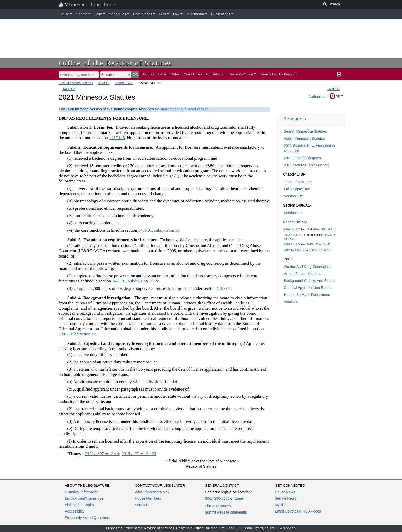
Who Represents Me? (152, 492)
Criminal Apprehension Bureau (308, 288)
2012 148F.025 (293, 250)
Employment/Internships (84, 498)
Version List (293, 196)
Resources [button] (295, 119)
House (64, 14)
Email (239, 498)
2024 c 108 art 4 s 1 (325, 229)
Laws (163, 74)
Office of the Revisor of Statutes (116, 63)
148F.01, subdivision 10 (159, 230)
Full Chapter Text (297, 189)
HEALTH (104, 83)
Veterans (291, 302)
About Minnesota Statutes (304, 139)
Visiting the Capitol (80, 505)
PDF (337, 97)
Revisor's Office (241, 74)
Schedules (118, 14)
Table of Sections (298, 182)
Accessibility (75, 511)
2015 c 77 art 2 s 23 (319, 244)
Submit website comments (226, 512)
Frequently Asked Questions (87, 518)
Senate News (285, 498)
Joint (98, 14)
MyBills (280, 505)
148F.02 (69, 89)
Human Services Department (307, 295)
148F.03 (333, 89)
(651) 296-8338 (217, 498)
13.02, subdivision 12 (77, 334)
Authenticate (318, 97)
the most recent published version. (182, 109)
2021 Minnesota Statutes (76, 83)
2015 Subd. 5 (292, 244)
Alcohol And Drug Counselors (307, 267)
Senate (82, 14)
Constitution (215, 74)
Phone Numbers (218, 506)
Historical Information (82, 492)
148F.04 (224, 288)
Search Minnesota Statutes (305, 131)
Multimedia (195, 14)
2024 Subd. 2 (292, 229)
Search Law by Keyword (279, 74)
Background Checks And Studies (310, 281)
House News (285, 492)
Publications (221, 14)
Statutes (148, 74)
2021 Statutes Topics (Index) (306, 165)
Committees (143, 14)
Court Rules (193, 74)
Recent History (295, 222)
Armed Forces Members (303, 274)
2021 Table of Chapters (302, 158)
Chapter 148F (124, 83)
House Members (148, 498)
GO (135, 74)
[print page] (339, 74)
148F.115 (117, 138)
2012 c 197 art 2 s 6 (321, 250)
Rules (175, 74)
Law (176, 14)
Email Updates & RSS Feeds (298, 511)
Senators (142, 505)
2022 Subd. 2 (292, 235)
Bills (163, 14)
